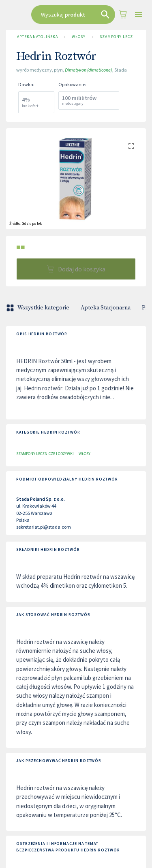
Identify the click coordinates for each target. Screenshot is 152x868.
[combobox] (73, 15)
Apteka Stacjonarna (106, 308)
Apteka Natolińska (37, 37)
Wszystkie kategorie (39, 308)
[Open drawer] (139, 15)
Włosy (79, 37)
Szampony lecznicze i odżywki (45, 454)
